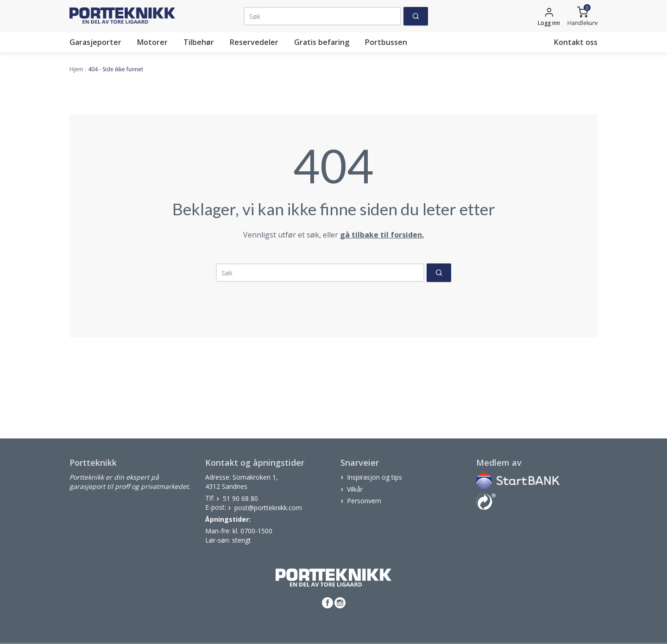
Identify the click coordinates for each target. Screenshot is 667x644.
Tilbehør (199, 42)
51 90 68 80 (240, 498)
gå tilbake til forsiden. (382, 235)
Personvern (364, 501)
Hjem (76, 69)
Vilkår (355, 489)
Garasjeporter (95, 42)
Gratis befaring (322, 42)
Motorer (152, 42)
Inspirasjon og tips (374, 477)
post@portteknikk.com (268, 507)
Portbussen (386, 42)
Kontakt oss (576, 42)
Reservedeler (254, 42)
